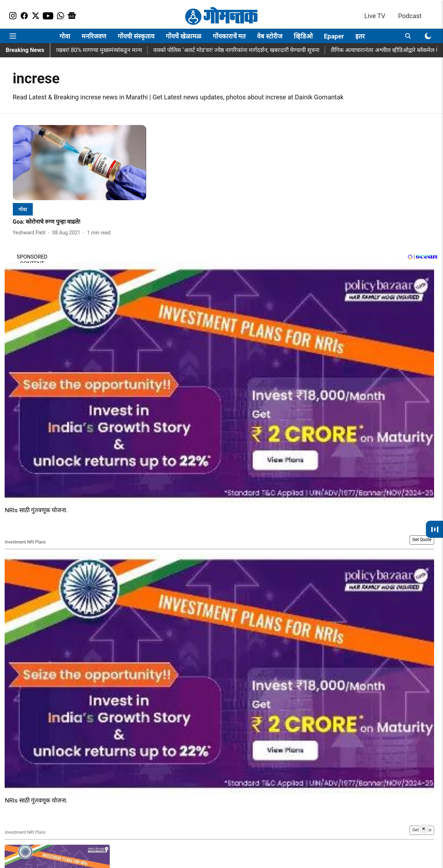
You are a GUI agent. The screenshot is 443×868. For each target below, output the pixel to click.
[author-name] (31, 233)
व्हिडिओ (303, 36)
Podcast (410, 16)
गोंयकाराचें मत (229, 36)
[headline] (80, 222)
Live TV (375, 16)
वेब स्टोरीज (269, 36)
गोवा (65, 36)
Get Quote (422, 540)
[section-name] (23, 209)
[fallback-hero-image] (80, 163)
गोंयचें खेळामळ (183, 36)
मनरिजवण (94, 36)
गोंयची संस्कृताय (136, 36)
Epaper (334, 36)
